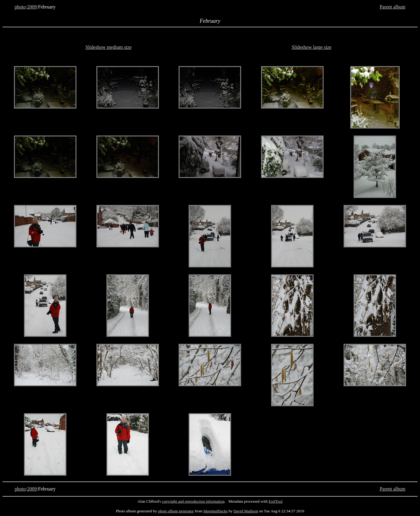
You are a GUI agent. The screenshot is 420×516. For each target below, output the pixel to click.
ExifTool (276, 501)
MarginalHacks (216, 511)
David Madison (246, 511)
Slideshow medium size (109, 47)
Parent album (393, 7)
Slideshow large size (312, 47)
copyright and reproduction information (193, 501)
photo (20, 7)
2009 (32, 7)
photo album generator (176, 511)
